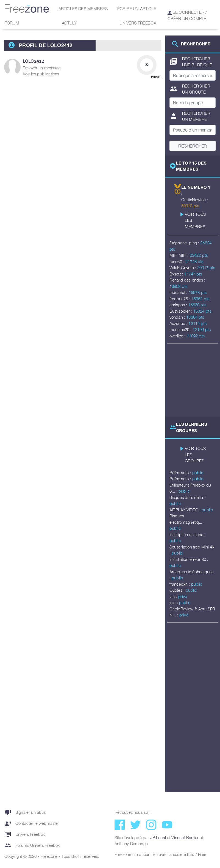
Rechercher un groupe (190, 89)
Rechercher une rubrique (191, 62)
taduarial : (179, 292)
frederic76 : (180, 299)
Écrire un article (137, 9)
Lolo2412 (33, 61)
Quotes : (178, 590)
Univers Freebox (138, 23)
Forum (12, 23)
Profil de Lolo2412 (46, 45)
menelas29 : (181, 329)
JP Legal (158, 837)
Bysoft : (177, 274)
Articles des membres (83, 9)
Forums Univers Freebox (32, 845)
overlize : (178, 336)
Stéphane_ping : (185, 243)
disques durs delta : (187, 497)
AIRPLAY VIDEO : (186, 510)
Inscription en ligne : (188, 534)
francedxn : (180, 584)
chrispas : (179, 305)
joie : (174, 602)
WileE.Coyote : (183, 268)
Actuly (69, 23)
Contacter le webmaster (32, 823)
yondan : (178, 317)
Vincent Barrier (185, 837)
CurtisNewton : (195, 200)
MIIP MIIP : (180, 255)
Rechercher (193, 146)
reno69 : (177, 261)
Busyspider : (181, 311)
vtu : (174, 596)
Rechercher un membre (190, 116)
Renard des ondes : (187, 280)
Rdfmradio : (181, 473)
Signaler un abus (25, 812)
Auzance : (179, 323)
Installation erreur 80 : (189, 559)
